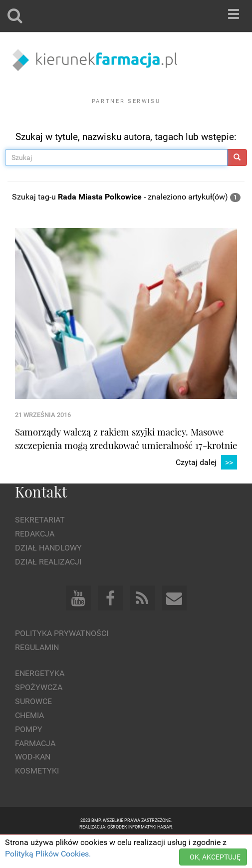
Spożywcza (39, 715)
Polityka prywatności (62, 660)
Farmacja (35, 770)
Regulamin (37, 674)
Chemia (29, 743)
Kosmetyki (37, 798)
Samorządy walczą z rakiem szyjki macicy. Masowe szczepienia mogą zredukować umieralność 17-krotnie (126, 466)
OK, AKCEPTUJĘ (215, 857)
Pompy (29, 757)
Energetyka (40, 701)
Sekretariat (40, 547)
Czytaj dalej (206, 490)
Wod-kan (33, 784)
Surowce (33, 729)
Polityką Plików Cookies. (48, 854)
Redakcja (35, 561)
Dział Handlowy (48, 575)
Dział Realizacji (48, 589)
